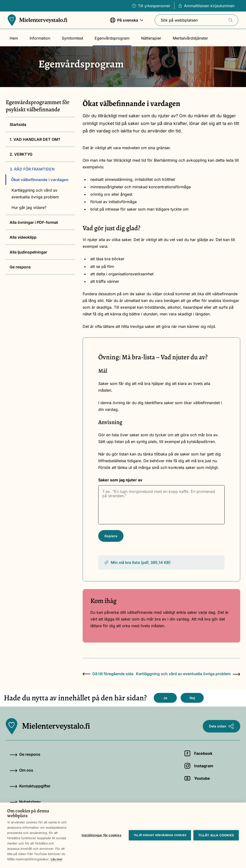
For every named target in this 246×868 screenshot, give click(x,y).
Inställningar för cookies (102, 835)
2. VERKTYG (21, 154)
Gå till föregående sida (108, 674)
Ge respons (20, 267)
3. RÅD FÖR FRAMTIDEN (32, 169)
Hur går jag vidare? (29, 207)
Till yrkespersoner (151, 6)
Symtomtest (72, 38)
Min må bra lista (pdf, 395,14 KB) (137, 562)
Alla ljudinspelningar (28, 252)
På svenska (127, 22)
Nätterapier (151, 38)
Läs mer (57, 859)
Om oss (21, 770)
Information (40, 38)
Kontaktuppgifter (30, 786)
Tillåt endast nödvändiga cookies (160, 835)
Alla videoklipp (23, 237)
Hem (14, 38)
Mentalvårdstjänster (190, 38)
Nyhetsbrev (25, 802)
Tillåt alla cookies (216, 835)
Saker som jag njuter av (120, 480)
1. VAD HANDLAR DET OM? (35, 139)
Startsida (18, 124)
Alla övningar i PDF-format (34, 222)
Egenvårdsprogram (112, 38)
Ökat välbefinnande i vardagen (40, 180)
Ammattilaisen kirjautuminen (206, 6)
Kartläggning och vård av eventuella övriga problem (35, 194)
